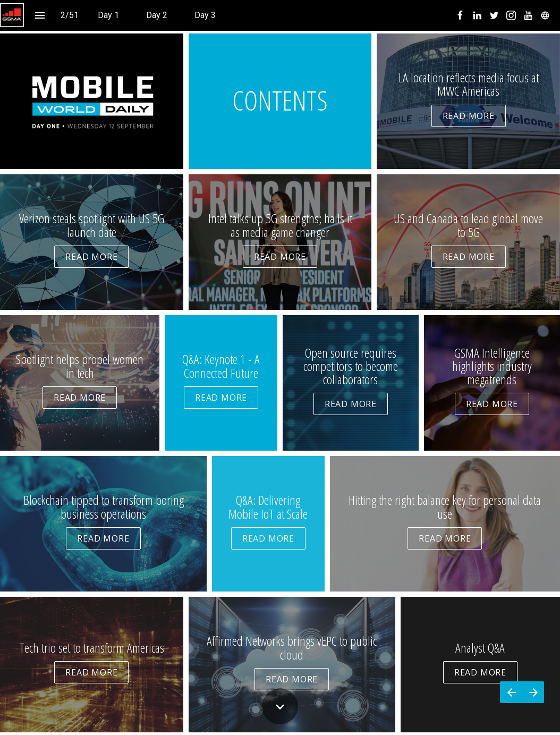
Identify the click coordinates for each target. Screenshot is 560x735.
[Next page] (533, 692)
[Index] (40, 15)
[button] (12, 15)
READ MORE (469, 116)
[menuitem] (108, 15)
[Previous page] (511, 692)
